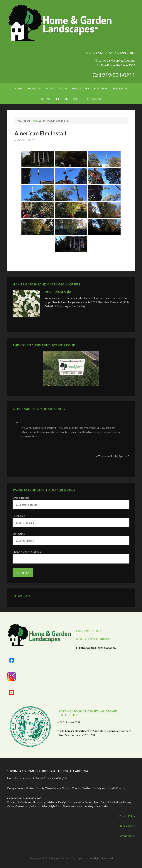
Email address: (21, 498)
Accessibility (128, 836)
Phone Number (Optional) (27, 552)
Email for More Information (94, 638)
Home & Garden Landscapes (60, 23)
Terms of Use (127, 826)
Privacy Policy (127, 816)
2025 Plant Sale (58, 292)
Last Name (19, 534)
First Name (19, 516)
